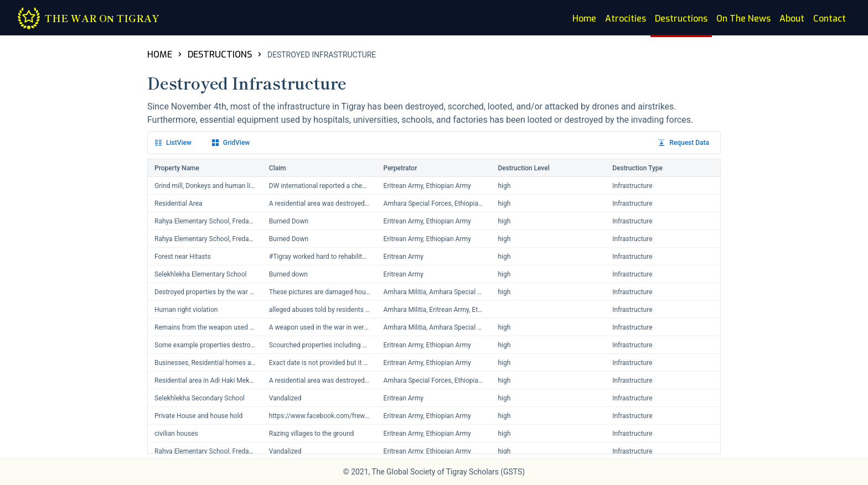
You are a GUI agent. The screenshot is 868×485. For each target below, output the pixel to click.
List (173, 143)
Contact (830, 19)
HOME (160, 54)
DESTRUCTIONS (220, 54)
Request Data (684, 143)
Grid (231, 143)
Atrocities (626, 19)
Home (584, 19)
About (792, 19)
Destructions (681, 19)
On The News (743, 19)
